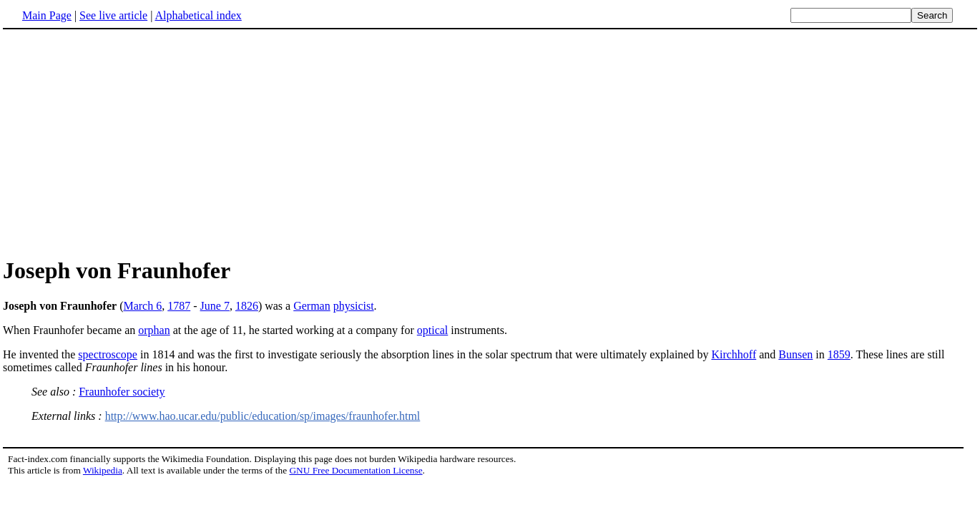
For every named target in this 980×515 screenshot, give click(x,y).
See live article (113, 15)
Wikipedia (103, 470)
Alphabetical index (198, 15)
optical (433, 330)
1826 (247, 306)
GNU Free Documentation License (356, 470)
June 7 (215, 306)
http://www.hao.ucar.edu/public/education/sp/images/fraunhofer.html (263, 416)
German (312, 306)
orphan (154, 330)
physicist (354, 306)
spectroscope (108, 354)
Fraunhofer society (122, 392)
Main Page (47, 15)
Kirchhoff (734, 354)
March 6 (142, 306)
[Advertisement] (490, 142)
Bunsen (795, 354)
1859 (839, 354)
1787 (179, 306)
